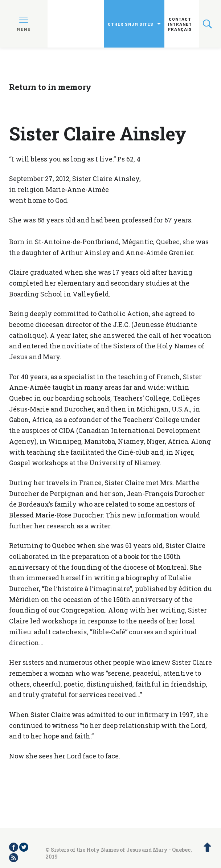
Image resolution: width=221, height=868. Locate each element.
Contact (180, 19)
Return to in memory (50, 87)
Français (180, 29)
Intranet (180, 24)
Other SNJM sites (131, 24)
